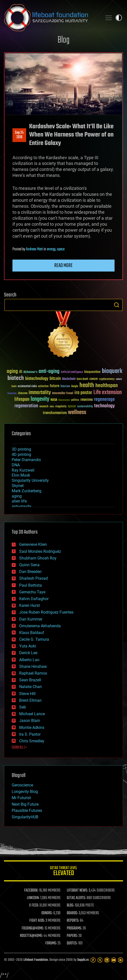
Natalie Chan (31, 687)
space (61, 249)
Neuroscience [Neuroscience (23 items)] (64, 400)
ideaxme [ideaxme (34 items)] (23, 394)
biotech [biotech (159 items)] (16, 378)
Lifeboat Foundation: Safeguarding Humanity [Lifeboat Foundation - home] (51, 18)
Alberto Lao (29, 660)
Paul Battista (31, 585)
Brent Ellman (30, 700)
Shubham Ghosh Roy (38, 558)
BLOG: (70, 906)
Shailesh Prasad (33, 578)
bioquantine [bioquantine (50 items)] (92, 372)
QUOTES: (72, 943)
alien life (19, 501)
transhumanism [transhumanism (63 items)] (55, 413)
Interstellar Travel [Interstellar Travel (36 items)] (63, 393)
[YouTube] (114, 960)
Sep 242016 (19, 135)
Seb (23, 707)
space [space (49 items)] (72, 406)
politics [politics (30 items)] (75, 400)
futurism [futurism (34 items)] (65, 387)
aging (17, 496)
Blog (63, 40)
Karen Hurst (30, 605)
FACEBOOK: (31, 891)
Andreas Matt (34, 249)
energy (51, 249)
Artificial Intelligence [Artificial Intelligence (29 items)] (72, 372)
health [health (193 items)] (87, 385)
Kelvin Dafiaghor (34, 599)
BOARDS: (72, 913)
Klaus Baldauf (32, 633)
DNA (16, 465)
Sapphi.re (83, 960)
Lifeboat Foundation (36, 960)
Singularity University (30, 480)
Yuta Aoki (28, 646)
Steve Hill (27, 694)
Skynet (18, 486)
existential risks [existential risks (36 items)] (27, 386)
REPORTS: (73, 921)
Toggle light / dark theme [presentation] (119, 18)
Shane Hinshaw (33, 666)
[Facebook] (93, 960)
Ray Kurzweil (23, 470)
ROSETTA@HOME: (31, 936)
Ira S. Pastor (30, 734)
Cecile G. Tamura (34, 639)
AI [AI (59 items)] (21, 372)
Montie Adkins (32, 728)
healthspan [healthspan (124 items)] (107, 386)
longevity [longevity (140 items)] (40, 399)
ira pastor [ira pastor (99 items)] (83, 393)
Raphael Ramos (33, 673)
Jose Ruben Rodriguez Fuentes (46, 612)
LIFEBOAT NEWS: (77, 891)
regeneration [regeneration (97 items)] (26, 406)
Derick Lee (28, 653)
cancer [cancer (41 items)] (94, 379)
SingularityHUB (25, 817)
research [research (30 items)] (44, 407)
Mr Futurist (21, 798)
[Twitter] (100, 960)
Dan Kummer (31, 619)
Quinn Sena (29, 565)
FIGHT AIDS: (37, 921)
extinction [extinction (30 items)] (43, 386)
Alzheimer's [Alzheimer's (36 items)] (30, 372)
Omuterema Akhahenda (40, 626)
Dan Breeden (30, 572)
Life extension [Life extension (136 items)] (108, 393)
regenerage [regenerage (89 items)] (104, 400)
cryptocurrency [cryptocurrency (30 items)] (107, 379)
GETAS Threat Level (63, 872)
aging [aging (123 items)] (12, 372)
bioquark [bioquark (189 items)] (112, 371)
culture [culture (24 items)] (119, 379)
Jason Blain (30, 721)
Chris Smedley (32, 741)
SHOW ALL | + (19, 748)
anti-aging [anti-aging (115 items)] (49, 372)
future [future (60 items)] (55, 386)
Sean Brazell (30, 680)
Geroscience (22, 785)
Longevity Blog (25, 792)
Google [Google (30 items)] (75, 386)
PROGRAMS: (74, 928)
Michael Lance (32, 714)
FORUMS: (51, 943)
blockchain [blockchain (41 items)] (69, 379)
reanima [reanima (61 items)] (87, 400)
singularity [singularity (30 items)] (61, 407)
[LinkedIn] (107, 960)
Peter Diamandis (26, 460)
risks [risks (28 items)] (52, 407)
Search (117, 305)
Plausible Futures (27, 810)
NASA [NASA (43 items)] (54, 400)
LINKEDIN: (33, 898)
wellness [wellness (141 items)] (77, 413)
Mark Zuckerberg (27, 491)
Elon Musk (21, 475)
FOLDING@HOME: (33, 928)
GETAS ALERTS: (76, 898)
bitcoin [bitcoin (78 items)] (55, 379)
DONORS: (47, 913)
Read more (63, 266)
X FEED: (34, 906)
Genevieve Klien (33, 544)
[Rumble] (121, 960)
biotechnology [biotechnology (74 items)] (37, 379)
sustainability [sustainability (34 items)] (85, 407)
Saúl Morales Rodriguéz (40, 551)
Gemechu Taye (32, 592)
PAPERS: (72, 936)
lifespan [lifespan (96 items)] (22, 399)
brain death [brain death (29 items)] (82, 379)
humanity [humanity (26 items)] (12, 394)
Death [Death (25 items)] (14, 386)
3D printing (21, 449)
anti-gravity (22, 506)
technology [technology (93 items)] (104, 406)
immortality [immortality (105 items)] (40, 393)
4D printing (21, 455)
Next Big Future (25, 804)
